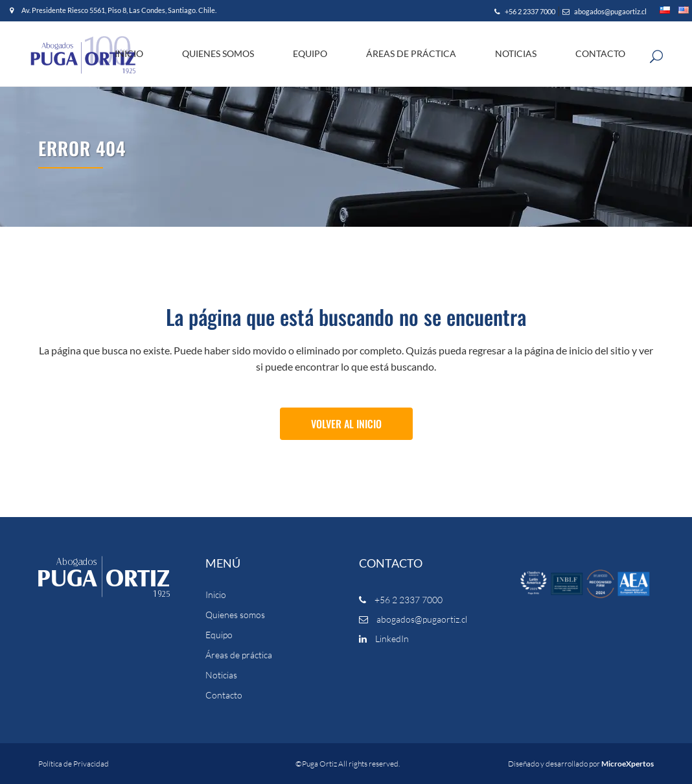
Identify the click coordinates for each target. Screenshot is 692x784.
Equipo (219, 635)
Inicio (216, 595)
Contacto (224, 695)
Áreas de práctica (239, 655)
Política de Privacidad (74, 764)
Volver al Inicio (346, 424)
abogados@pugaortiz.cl (605, 11)
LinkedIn (384, 639)
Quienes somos (235, 615)
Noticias (221, 675)
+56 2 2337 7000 (525, 11)
